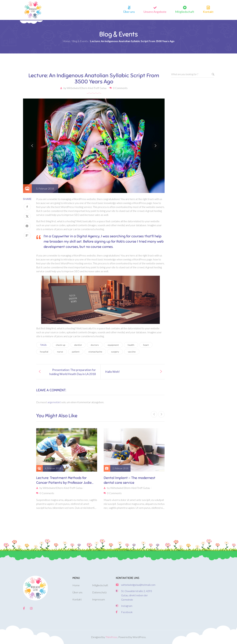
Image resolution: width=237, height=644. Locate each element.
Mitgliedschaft (185, 11)
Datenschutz (99, 592)
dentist (78, 345)
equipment (113, 345)
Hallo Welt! (112, 371)
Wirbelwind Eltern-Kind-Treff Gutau (87, 88)
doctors (95, 345)
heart (146, 345)
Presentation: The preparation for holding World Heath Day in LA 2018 (72, 372)
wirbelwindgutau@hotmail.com (138, 585)
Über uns (129, 11)
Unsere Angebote (155, 11)
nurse (60, 351)
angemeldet (54, 402)
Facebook (127, 612)
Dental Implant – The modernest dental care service (130, 480)
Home (66, 41)
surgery (115, 351)
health (131, 345)
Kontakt (208, 11)
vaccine (132, 351)
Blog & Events (80, 41)
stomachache (95, 351)
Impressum (99, 599)
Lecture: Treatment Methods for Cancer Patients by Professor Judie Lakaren (64, 480)
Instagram (127, 606)
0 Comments (120, 88)
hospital (44, 351)
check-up (61, 345)
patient (76, 351)
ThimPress (111, 637)
